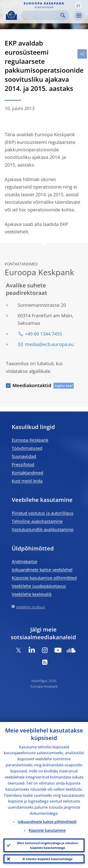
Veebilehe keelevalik (32, 594)
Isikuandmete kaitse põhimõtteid (47, 822)
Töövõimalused (27, 448)
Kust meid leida (27, 481)
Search (63, 15)
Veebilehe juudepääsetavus (39, 586)
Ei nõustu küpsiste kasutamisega (48, 859)
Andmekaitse (25, 561)
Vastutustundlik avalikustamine (43, 529)
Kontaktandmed (27, 473)
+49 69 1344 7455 (43, 334)
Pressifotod (23, 464)
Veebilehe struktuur (31, 607)
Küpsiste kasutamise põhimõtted (44, 578)
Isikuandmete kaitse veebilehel (42, 570)
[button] (78, 5)
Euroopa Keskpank (30, 440)
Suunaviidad (24, 456)
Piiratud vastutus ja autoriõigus (43, 513)
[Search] (41, 15)
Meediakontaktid (32, 385)
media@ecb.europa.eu (49, 344)
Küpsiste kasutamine (47, 830)
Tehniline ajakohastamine (37, 521)
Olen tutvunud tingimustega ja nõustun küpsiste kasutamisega (48, 845)
